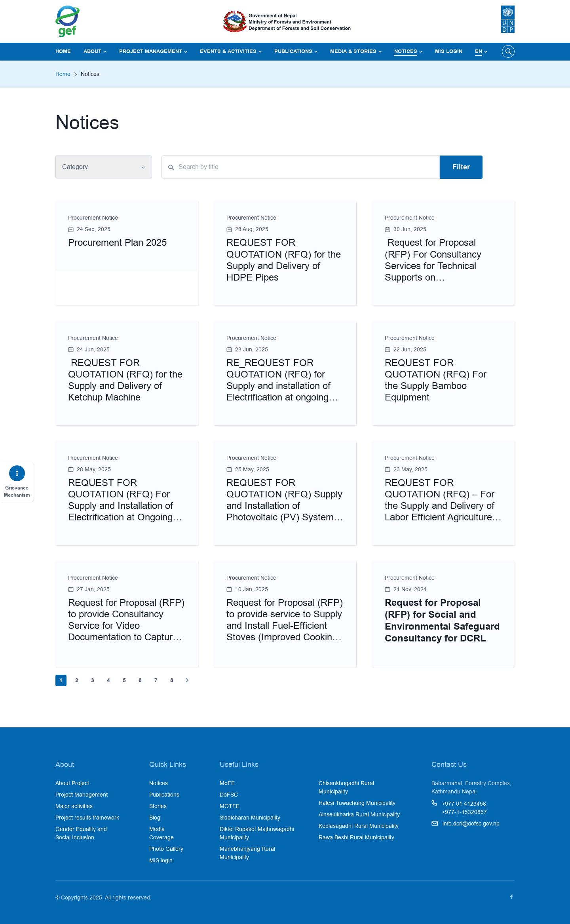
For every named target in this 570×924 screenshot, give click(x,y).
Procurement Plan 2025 (117, 242)
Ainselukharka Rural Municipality (359, 814)
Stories (158, 806)
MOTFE (230, 806)
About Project (72, 783)
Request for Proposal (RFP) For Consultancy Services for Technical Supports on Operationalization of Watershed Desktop (433, 271)
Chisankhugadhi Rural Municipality (346, 787)
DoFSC (229, 795)
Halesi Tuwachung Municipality (357, 803)
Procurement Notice (93, 218)
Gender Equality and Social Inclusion (81, 833)
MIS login (449, 51)
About (92, 51)
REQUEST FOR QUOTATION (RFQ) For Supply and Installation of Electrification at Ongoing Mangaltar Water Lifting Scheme (121, 511)
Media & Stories (353, 51)
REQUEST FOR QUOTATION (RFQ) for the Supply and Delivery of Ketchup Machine (125, 380)
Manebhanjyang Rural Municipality (247, 853)
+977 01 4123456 (464, 804)
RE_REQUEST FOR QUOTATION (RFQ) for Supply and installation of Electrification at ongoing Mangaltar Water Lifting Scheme (278, 392)
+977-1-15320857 (464, 812)
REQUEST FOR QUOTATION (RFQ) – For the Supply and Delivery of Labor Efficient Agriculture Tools (440, 506)
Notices (406, 51)
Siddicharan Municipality (250, 818)
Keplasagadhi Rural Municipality (359, 826)
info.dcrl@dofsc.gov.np (471, 823)
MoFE (227, 783)
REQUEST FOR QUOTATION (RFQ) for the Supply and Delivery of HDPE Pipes (284, 260)
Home (63, 51)
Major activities (74, 806)
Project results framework (87, 818)
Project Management (151, 51)
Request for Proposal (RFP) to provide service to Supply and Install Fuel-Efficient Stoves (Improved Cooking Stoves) (285, 626)
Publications (293, 51)
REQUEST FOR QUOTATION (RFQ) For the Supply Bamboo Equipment (436, 380)
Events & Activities (228, 51)
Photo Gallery (166, 849)
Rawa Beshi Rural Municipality (356, 837)
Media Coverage (161, 833)
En (479, 51)
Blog (155, 818)
